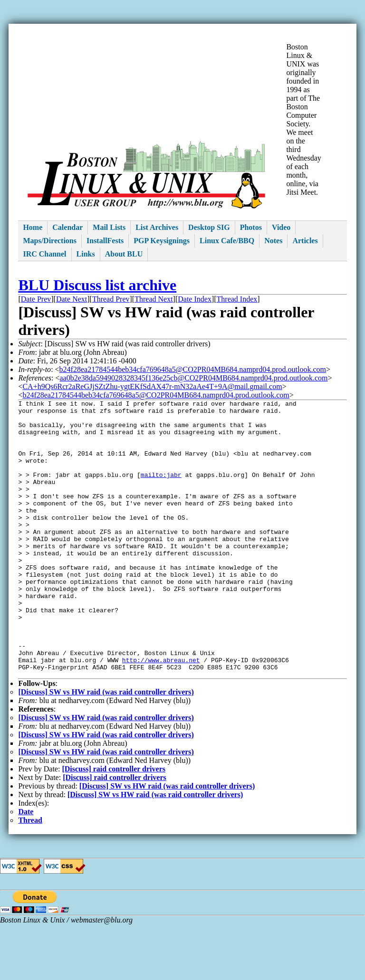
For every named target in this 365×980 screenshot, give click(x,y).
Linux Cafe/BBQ (227, 241)
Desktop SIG (209, 227)
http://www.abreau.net (161, 713)
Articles (305, 241)
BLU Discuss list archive (97, 285)
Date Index (195, 299)
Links (86, 254)
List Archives (157, 227)
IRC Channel (44, 254)
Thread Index (237, 299)
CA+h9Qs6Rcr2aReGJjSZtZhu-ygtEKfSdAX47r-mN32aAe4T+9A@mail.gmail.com (152, 386)
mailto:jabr (161, 490)
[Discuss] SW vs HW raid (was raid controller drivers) (106, 747)
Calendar (67, 227)
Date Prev (36, 299)
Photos (251, 227)
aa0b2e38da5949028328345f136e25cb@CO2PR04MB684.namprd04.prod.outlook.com (193, 378)
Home (33, 227)
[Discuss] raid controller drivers (114, 824)
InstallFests (105, 241)
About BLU (124, 254)
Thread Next (154, 299)
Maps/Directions (50, 241)
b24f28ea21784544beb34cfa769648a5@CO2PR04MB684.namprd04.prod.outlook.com (193, 369)
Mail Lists (109, 227)
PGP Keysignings (162, 241)
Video (281, 227)
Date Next (72, 299)
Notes (273, 241)
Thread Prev (111, 299)
